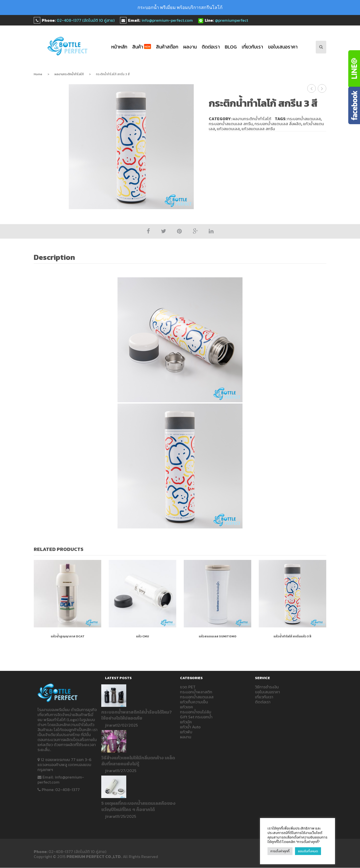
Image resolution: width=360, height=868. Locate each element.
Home (38, 74)
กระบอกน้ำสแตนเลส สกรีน (231, 124)
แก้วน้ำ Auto (190, 727)
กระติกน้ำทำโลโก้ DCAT (312, 88)
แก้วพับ (186, 732)
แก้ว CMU (142, 636)
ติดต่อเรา (211, 47)
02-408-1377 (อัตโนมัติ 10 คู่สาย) (86, 20)
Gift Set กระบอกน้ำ (196, 717)
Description (54, 257)
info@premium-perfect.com (167, 20)
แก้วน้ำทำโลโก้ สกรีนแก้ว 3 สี (292, 636)
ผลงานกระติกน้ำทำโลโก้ (69, 74)
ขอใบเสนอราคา (283, 47)
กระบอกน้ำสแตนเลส (304, 119)
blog (231, 47)
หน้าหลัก (119, 47)
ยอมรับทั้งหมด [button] (308, 851)
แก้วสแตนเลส (228, 129)
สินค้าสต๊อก (167, 47)
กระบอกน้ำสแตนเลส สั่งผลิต (278, 124)
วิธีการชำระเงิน (267, 687)
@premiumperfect (231, 20)
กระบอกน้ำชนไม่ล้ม (196, 712)
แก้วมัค (186, 722)
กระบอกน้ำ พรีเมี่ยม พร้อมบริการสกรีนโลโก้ (180, 7)
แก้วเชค (186, 707)
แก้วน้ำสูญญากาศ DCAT (68, 636)
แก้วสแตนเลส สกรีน (258, 129)
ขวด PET (188, 687)
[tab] (57, 258)
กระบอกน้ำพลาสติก (196, 692)
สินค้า (142, 47)
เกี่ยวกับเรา (252, 47)
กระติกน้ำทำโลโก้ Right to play (322, 88)
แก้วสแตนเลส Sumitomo (218, 636)
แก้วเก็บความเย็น (194, 702)
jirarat (111, 725)
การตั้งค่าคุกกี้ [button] (280, 851)
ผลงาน (190, 47)
